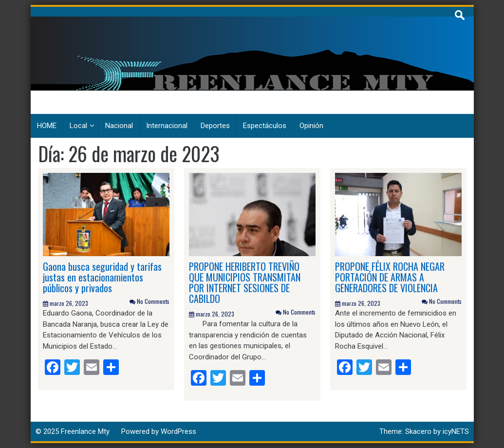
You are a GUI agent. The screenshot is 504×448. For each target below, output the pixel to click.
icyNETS (456, 431)
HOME (47, 126)
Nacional (119, 126)
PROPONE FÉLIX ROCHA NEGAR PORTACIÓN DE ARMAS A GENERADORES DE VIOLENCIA (390, 277)
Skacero (418, 431)
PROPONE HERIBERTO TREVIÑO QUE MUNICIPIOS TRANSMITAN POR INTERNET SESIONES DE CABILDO (245, 282)
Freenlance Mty (85, 431)
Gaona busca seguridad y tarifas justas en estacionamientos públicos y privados (102, 277)
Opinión (311, 126)
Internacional (167, 126)
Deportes (215, 126)
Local (78, 126)
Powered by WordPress (159, 431)
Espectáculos (265, 126)
